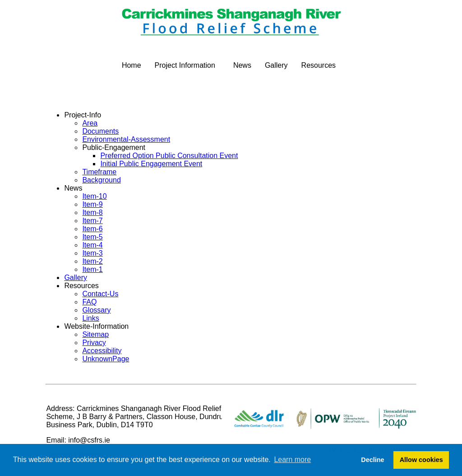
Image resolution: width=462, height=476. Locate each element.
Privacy (94, 343)
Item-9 (92, 204)
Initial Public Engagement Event (151, 164)
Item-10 (94, 196)
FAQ (89, 302)
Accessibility (102, 351)
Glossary (96, 310)
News (242, 65)
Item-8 (92, 212)
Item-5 (92, 237)
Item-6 (92, 229)
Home (132, 65)
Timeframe (99, 172)
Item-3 (92, 253)
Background (101, 180)
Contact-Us (100, 294)
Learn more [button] (292, 460)
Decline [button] (372, 460)
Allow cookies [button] (421, 460)
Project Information (185, 65)
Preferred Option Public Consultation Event (169, 156)
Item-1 (92, 269)
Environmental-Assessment (126, 139)
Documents (100, 131)
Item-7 (92, 221)
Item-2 (92, 261)
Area (90, 123)
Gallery (276, 65)
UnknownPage (106, 359)
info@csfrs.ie (89, 440)
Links (90, 318)
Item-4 (92, 245)
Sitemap (95, 334)
